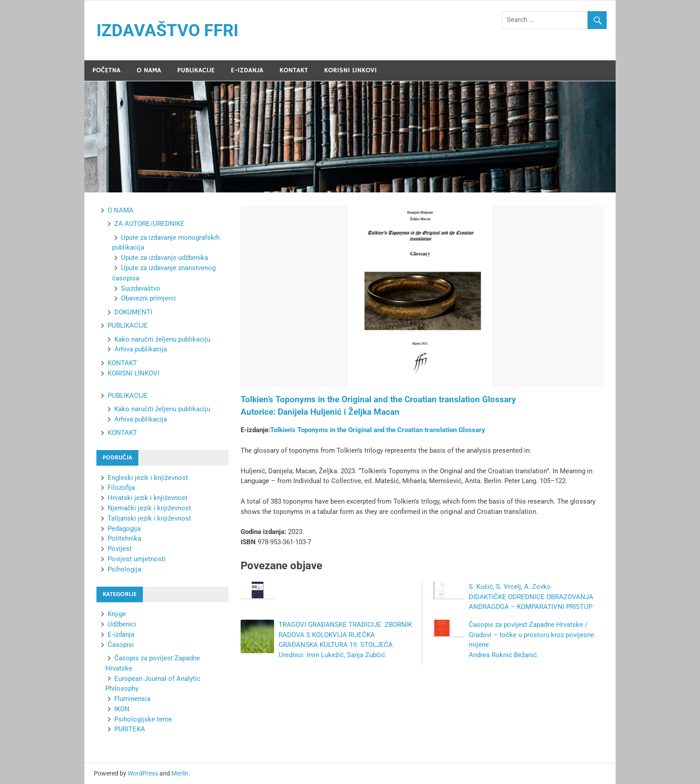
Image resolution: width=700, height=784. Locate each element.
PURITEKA (130, 729)
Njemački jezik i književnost (149, 508)
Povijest (120, 549)
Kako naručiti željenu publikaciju (162, 339)
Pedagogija (124, 529)
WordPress (143, 773)
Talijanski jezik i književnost (149, 518)
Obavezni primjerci (148, 298)
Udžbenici (122, 624)
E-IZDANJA (247, 70)
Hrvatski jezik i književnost (148, 498)
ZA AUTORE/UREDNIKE (149, 224)
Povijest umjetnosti (137, 559)
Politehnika (124, 538)
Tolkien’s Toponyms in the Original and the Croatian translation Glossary (378, 430)
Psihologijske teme (143, 719)
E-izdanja (121, 634)
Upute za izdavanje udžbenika (165, 258)
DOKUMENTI (133, 312)
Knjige (117, 614)
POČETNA (106, 70)
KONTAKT (294, 70)
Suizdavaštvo (141, 288)
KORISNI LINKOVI (350, 70)
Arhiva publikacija (141, 349)
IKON (122, 709)
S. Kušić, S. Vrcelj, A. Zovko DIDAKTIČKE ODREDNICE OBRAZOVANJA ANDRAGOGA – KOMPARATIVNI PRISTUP (531, 597)
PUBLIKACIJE (196, 70)
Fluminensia (132, 699)
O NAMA (149, 70)
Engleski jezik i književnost (148, 478)
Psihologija (124, 569)
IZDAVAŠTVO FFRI (167, 30)
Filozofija (121, 488)
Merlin (180, 773)
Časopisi (121, 645)
